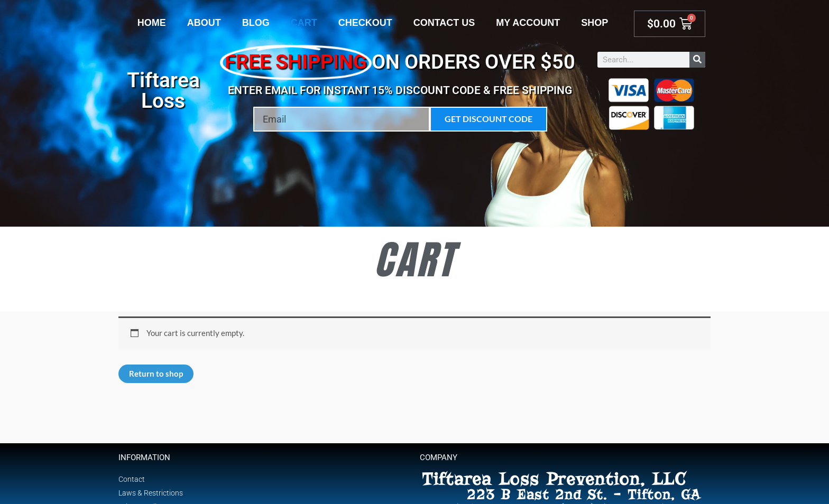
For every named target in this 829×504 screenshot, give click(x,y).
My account (528, 23)
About (204, 23)
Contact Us (444, 23)
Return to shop (156, 374)
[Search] (697, 60)
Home (152, 23)
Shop (595, 23)
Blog (256, 23)
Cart (304, 23)
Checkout (365, 23)
